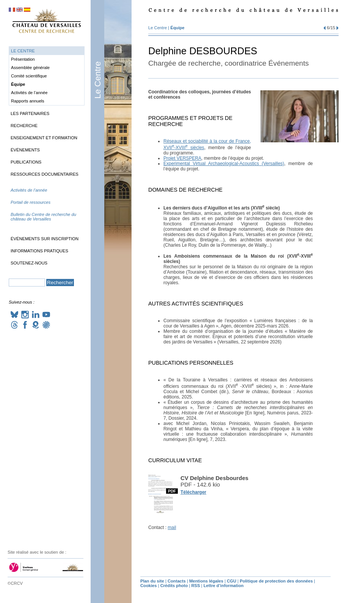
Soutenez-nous (29, 263)
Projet (182, 158)
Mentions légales (206, 581)
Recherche (24, 126)
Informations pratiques (39, 251)
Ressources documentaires (45, 174)
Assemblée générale (30, 68)
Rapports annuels (28, 101)
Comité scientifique (29, 76)
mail (172, 527)
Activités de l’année (29, 93)
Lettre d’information (224, 586)
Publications (26, 162)
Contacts (177, 581)
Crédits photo (174, 586)
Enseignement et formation (44, 138)
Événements (25, 150)
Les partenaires (30, 113)
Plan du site (152, 581)
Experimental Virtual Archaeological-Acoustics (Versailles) (224, 164)
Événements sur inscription (45, 239)
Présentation (23, 59)
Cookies (149, 586)
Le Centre (98, 80)
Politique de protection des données (276, 581)
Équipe (177, 28)
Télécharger (193, 492)
